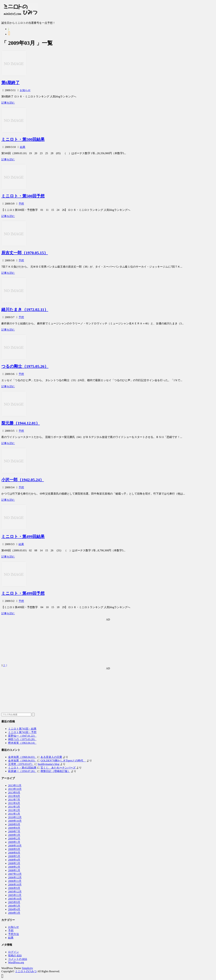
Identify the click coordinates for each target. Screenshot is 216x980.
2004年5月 (14, 906)
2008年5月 (14, 856)
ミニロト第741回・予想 (22, 732)
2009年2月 (14, 839)
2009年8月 (14, 828)
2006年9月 (14, 888)
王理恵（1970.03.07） (21, 764)
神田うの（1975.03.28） (22, 739)
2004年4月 (14, 909)
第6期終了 (10, 83)
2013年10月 (15, 789)
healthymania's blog (49, 764)
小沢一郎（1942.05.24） (23, 480)
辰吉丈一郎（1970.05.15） (25, 253)
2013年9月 (14, 793)
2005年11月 (15, 895)
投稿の (15, 955)
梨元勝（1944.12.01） (21, 423)
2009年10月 (15, 821)
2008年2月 (14, 867)
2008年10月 (15, 846)
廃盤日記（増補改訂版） (55, 771)
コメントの (18, 959)
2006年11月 (15, 881)
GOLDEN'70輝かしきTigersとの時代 (63, 761)
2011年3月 (14, 807)
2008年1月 (14, 870)
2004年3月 (14, 913)
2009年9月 (14, 824)
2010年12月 (15, 817)
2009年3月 (14, 835)
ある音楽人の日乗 (51, 757)
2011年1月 (14, 814)
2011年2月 (14, 810)
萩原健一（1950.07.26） (22, 771)
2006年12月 (15, 877)
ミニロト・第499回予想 (23, 593)
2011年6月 (14, 803)
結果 (23, 147)
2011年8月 (14, 796)
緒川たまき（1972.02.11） (25, 310)
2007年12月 (15, 874)
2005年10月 (15, 899)
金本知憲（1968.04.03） (22, 757)
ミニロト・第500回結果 (23, 139)
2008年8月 (14, 853)
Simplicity (27, 968)
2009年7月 (14, 831)
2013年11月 (15, 785)
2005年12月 (15, 892)
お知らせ (25, 90)
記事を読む (8, 103)
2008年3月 (14, 863)
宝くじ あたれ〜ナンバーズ (58, 768)
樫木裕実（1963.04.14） (22, 743)
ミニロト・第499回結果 (23, 537)
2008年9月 (14, 849)
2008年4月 (14, 860)
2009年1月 (14, 842)
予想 (21, 204)
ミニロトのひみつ (26, 971)
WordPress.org (16, 962)
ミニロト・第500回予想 (23, 196)
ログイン (13, 952)
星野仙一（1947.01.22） (22, 736)
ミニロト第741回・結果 (22, 729)
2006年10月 (15, 885)
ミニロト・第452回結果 (22, 768)
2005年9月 (14, 902)
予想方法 (13, 934)
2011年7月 (14, 800)
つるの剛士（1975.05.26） (25, 366)
